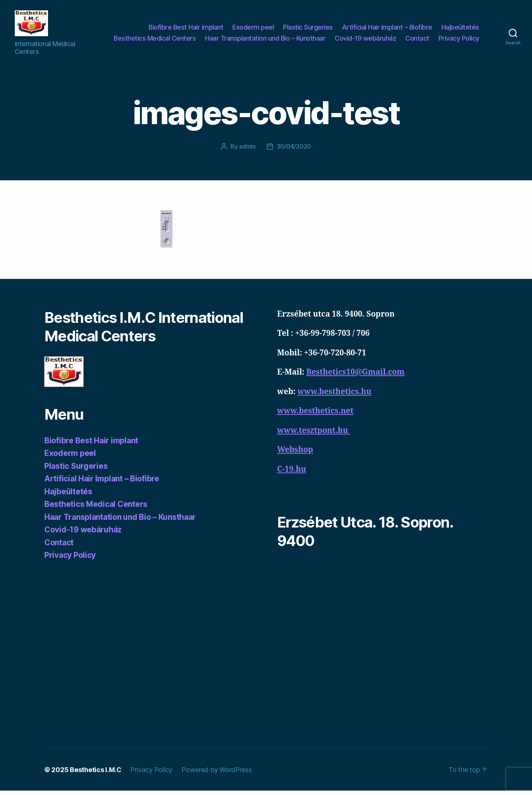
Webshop (295, 454)
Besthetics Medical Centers (155, 40)
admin (247, 151)
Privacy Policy (459, 40)
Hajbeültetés (460, 29)
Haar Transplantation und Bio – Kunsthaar (265, 40)
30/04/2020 (294, 151)
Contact (417, 40)
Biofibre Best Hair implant (186, 29)
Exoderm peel (253, 29)
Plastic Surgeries (308, 29)
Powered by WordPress (217, 774)
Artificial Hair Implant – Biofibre (387, 29)
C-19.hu (291, 474)
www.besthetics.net (315, 415)
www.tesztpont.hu (313, 435)
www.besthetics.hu (334, 396)
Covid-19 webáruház (365, 40)
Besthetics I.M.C (96, 774)
